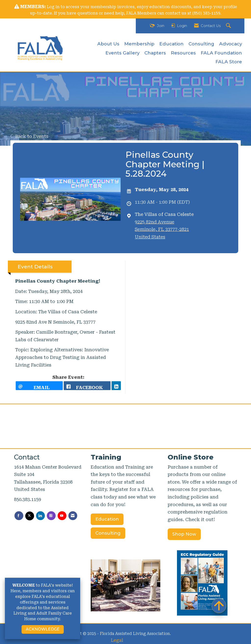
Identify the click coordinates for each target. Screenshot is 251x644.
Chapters (155, 53)
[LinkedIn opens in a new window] (116, 386)
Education (171, 44)
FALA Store (229, 62)
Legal (117, 640)
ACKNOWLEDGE (43, 629)
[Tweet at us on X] (30, 516)
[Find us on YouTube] (62, 516)
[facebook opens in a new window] (87, 386)
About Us (108, 44)
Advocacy (231, 44)
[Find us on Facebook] (19, 516)
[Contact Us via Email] (73, 516)
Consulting (201, 44)
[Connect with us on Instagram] (51, 516)
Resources (183, 53)
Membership (139, 44)
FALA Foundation (221, 53)
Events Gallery (122, 53)
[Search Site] (229, 26)
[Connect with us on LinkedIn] (40, 516)
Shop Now (184, 534)
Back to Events (29, 136)
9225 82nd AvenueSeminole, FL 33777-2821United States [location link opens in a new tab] (162, 229)
